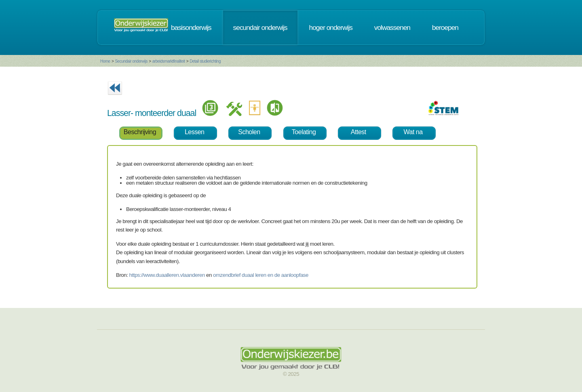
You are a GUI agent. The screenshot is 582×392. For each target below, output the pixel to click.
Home (105, 61)
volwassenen (392, 27)
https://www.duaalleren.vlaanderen (167, 275)
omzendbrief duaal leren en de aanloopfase (261, 275)
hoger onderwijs (331, 27)
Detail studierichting (205, 61)
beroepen (445, 27)
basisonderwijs (191, 27)
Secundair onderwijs (131, 61)
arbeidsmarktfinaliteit (169, 61)
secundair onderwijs (260, 27)
